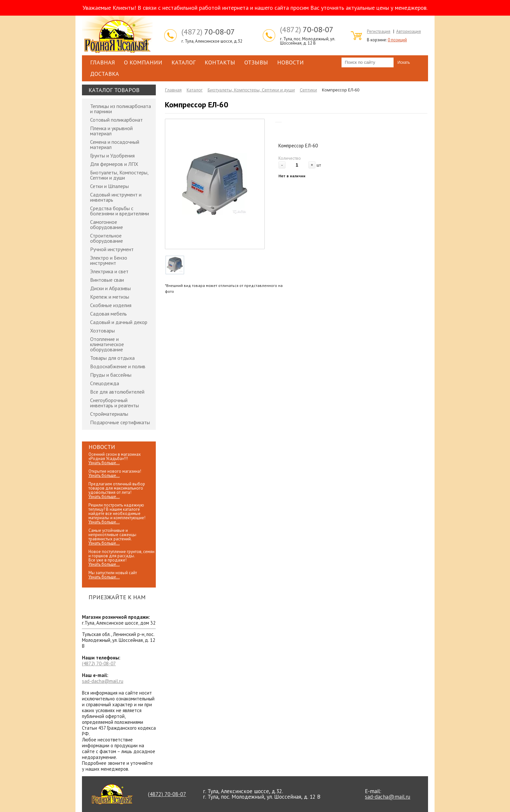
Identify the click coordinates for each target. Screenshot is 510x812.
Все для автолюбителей (117, 392)
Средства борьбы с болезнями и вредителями (120, 211)
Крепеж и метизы (110, 297)
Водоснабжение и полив (118, 366)
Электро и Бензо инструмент (109, 260)
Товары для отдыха (112, 358)
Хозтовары (102, 331)
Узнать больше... (104, 463)
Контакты (220, 62)
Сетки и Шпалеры (109, 186)
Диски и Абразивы (110, 288)
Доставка (105, 74)
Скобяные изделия (111, 305)
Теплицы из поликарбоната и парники (121, 109)
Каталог (183, 62)
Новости (290, 62)
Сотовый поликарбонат (116, 120)
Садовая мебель (108, 314)
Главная (102, 62)
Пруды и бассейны (111, 375)
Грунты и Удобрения (112, 156)
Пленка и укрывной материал (111, 131)
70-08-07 (208, 32)
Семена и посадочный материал (115, 144)
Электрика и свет (109, 271)
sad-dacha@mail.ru (103, 681)
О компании (143, 62)
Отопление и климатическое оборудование (107, 344)
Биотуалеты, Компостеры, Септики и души (119, 175)
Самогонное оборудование (107, 224)
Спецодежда (105, 383)
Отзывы (256, 62)
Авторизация (409, 31)
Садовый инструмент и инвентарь (116, 197)
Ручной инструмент (112, 249)
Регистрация (379, 31)
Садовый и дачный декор (119, 322)
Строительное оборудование (107, 238)
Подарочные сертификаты (120, 422)
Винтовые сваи (107, 280)
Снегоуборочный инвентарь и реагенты (114, 403)
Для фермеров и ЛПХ (114, 164)
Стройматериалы (109, 414)
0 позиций (397, 40)
